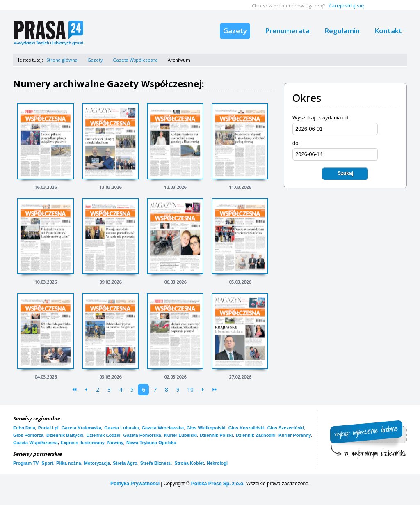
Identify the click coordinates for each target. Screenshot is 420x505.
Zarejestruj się (346, 5)
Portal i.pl (48, 428)
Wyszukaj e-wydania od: (321, 118)
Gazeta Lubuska (121, 428)
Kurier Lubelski (180, 435)
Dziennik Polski (216, 435)
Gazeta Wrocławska (163, 428)
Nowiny (115, 443)
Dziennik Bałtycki (65, 435)
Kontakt (388, 31)
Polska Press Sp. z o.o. (218, 484)
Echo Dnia (24, 428)
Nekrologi (217, 463)
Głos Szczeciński (286, 428)
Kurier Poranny (295, 435)
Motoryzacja (97, 463)
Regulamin (342, 31)
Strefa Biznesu (156, 463)
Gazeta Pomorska (142, 435)
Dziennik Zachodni (256, 435)
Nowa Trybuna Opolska (151, 443)
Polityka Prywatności (135, 484)
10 (190, 389)
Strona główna (62, 60)
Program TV (26, 463)
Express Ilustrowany (83, 443)
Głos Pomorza (28, 435)
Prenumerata (287, 31)
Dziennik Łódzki (103, 435)
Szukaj (345, 173)
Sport (47, 463)
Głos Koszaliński (247, 428)
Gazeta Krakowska (81, 428)
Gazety (235, 31)
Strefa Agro (125, 463)
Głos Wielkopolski (206, 428)
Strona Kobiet (189, 463)
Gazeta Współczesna (135, 60)
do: (296, 143)
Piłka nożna (69, 463)
